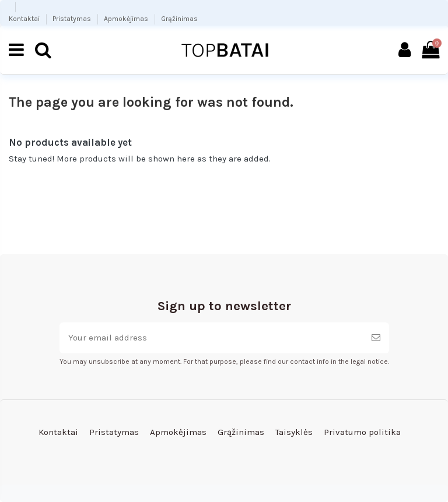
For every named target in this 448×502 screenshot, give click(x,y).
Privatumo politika (362, 432)
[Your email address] (211, 338)
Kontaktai (25, 19)
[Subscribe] (376, 338)
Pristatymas (73, 19)
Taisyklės (294, 432)
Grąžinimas (179, 19)
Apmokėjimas (127, 19)
